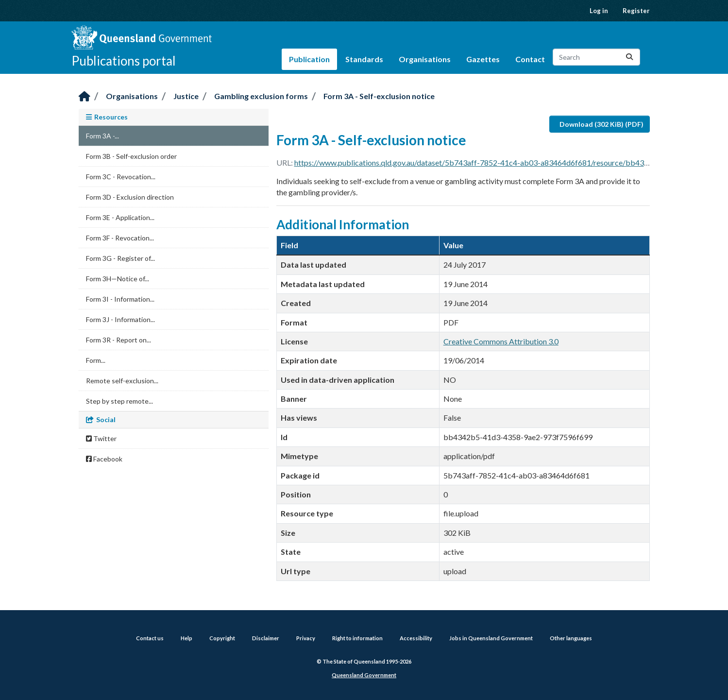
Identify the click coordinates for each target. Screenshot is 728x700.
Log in (599, 11)
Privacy (306, 638)
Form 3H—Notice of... (118, 279)
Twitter (101, 438)
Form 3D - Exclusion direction (130, 197)
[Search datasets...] (596, 57)
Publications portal (124, 61)
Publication (309, 59)
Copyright (222, 638)
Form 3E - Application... (120, 217)
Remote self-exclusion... (122, 381)
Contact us (150, 638)
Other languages (571, 638)
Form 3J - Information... (120, 319)
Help (186, 638)
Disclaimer (266, 638)
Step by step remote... (119, 401)
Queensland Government (364, 675)
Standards (364, 59)
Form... (96, 360)
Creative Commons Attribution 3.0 (501, 341)
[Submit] (629, 57)
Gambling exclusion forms (261, 96)
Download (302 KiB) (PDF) (601, 124)
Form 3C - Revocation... (121, 177)
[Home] (85, 97)
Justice (186, 96)
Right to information (357, 638)
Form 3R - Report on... (119, 340)
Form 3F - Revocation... (120, 238)
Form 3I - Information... (120, 299)
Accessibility (416, 638)
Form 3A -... (102, 136)
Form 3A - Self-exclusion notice (379, 96)
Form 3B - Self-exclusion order (131, 156)
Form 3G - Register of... (120, 258)
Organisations (425, 59)
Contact (530, 59)
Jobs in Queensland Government (491, 638)
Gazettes (483, 59)
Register (636, 11)
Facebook (104, 459)
